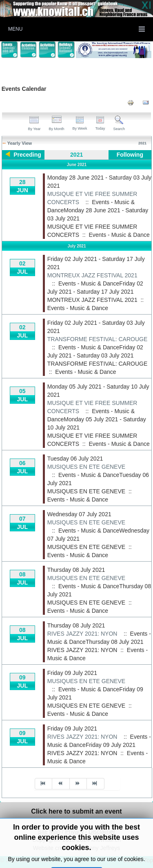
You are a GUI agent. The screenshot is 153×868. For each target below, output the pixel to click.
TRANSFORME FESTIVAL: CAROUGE (98, 339)
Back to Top (138, 860)
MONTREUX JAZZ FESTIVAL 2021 (92, 275)
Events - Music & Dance (119, 235)
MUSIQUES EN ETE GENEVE (86, 467)
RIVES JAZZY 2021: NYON (82, 634)
